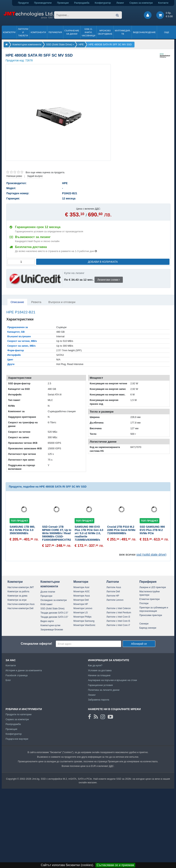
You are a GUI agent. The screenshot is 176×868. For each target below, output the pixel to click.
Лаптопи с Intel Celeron (119, 608)
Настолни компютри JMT (21, 587)
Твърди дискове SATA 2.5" (54, 613)
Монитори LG (81, 613)
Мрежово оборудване (105, 32)
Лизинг (120, 3)
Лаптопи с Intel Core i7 (118, 625)
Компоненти (38, 32)
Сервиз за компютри (141, 3)
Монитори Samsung (84, 621)
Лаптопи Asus (114, 587)
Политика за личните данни (104, 690)
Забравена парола (99, 700)
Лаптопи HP (113, 596)
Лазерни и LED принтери (152, 587)
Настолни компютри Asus (21, 604)
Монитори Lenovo (83, 608)
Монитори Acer (81, 587)
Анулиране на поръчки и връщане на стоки (112, 680)
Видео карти (47, 621)
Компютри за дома (17, 596)
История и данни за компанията (24, 670)
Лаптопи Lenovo (115, 600)
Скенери (144, 624)
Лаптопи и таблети (23, 32)
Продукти (23, 3)
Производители (43, 3)
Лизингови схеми (109, 280)
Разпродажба (82, 3)
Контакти (163, 3)
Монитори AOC (82, 592)
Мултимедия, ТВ (123, 32)
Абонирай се (139, 644)
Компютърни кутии (51, 625)
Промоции (63, 3)
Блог (8, 680)
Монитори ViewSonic (84, 625)
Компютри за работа (18, 592)
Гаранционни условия (100, 685)
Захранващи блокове (52, 630)
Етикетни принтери (149, 599)
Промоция (11, 729)
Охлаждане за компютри (54, 600)
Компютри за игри (17, 600)
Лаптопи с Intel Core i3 (118, 617)
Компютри (9, 32)
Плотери (144, 603)
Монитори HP (81, 604)
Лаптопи (113, 582)
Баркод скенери (148, 628)
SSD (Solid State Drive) (53, 609)
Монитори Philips (82, 617)
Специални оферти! (36, 644)
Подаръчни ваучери (17, 739)
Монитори (81, 582)
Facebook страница (17, 675)
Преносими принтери (151, 615)
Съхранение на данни (72, 32)
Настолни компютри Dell (20, 608)
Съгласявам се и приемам (115, 865)
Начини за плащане (99, 675)
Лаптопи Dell (113, 592)
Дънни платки (48, 592)
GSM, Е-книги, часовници (88, 32)
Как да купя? (95, 665)
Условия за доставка (100, 670)
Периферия (55, 32)
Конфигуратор (103, 3)
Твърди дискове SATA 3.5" (54, 617)
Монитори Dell (81, 600)
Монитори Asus (82, 596)
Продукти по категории (18, 714)
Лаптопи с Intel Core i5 (118, 621)
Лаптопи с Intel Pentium (119, 613)
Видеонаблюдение (144, 32)
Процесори (46, 596)
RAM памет (47, 604)
